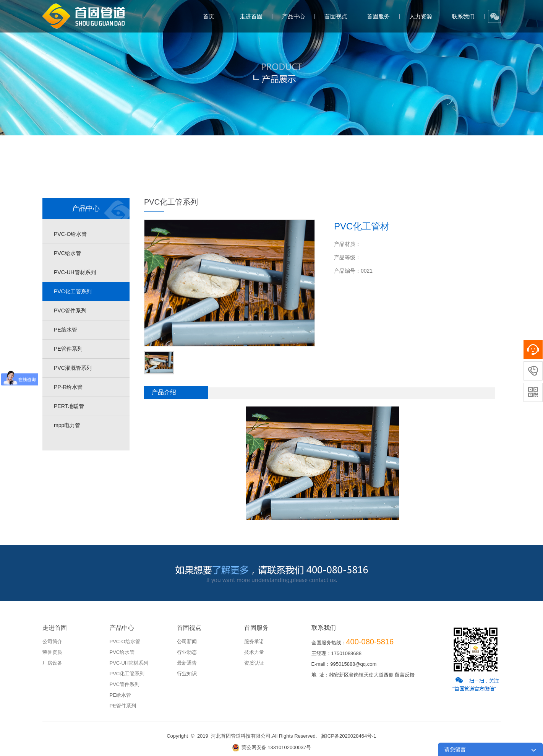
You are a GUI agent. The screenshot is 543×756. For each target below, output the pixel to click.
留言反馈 (405, 675)
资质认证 (254, 663)
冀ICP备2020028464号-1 (349, 736)
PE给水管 (66, 330)
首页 (209, 16)
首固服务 (378, 16)
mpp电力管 (67, 425)
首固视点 (336, 16)
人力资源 (421, 16)
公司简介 (52, 641)
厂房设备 (52, 663)
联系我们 (463, 16)
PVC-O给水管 (70, 234)
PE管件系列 (68, 349)
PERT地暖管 (69, 406)
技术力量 (254, 652)
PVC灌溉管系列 (73, 368)
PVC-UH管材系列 (75, 272)
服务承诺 (254, 641)
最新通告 (187, 663)
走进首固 (251, 16)
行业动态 (187, 652)
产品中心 (293, 16)
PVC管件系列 (70, 311)
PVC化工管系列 (73, 291)
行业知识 (187, 674)
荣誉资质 (52, 652)
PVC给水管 (67, 253)
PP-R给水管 (68, 387)
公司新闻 (187, 641)
